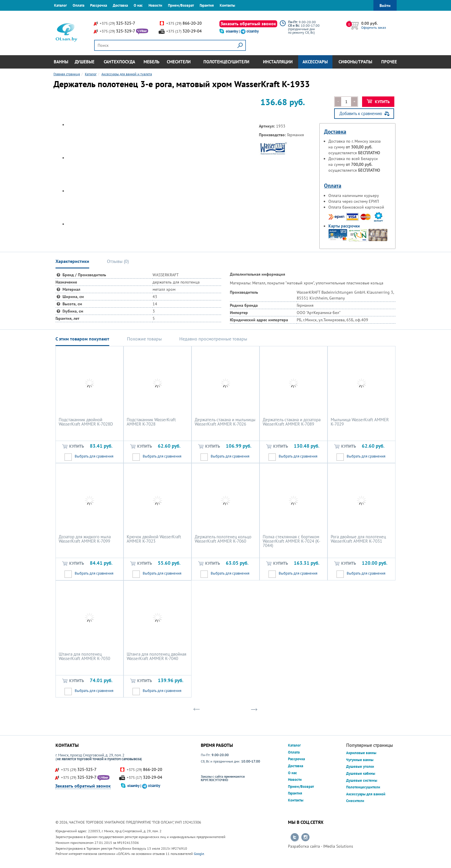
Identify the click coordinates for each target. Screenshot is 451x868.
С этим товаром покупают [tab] (82, 339)
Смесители (179, 62)
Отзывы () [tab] (118, 261)
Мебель (152, 62)
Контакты (227, 5)
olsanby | (233, 31)
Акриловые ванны (361, 753)
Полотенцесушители (226, 62)
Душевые (85, 62)
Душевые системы (362, 780)
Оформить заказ (374, 27)
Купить (378, 102)
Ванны (61, 62)
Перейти (295, 837)
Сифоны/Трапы (355, 62)
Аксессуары (315, 62)
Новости (155, 5)
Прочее (389, 62)
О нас (138, 5)
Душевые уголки (360, 766)
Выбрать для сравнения (94, 456)
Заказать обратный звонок (248, 24)
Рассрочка (99, 5)
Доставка (120, 5)
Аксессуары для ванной (366, 794)
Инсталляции (278, 62)
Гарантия (207, 5)
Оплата (78, 5)
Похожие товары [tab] (144, 339)
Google (199, 854)
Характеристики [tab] (72, 261)
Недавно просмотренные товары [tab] (213, 339)
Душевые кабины (361, 773)
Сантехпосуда (119, 62)
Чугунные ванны (360, 760)
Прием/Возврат (181, 5)
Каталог (60, 5)
